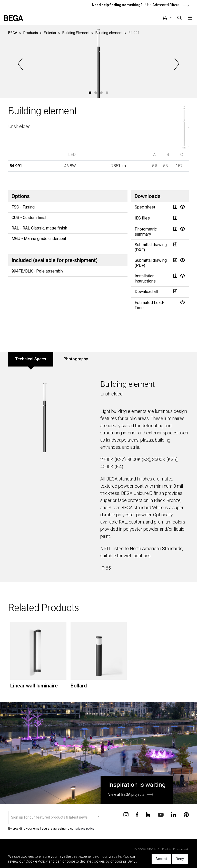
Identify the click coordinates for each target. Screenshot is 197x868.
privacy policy (85, 829)
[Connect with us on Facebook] (137, 814)
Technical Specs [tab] (31, 359)
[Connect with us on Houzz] (148, 814)
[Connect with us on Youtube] (161, 814)
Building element (109, 33)
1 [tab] (90, 93)
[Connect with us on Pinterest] (186, 814)
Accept (161, 859)
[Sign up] (55, 817)
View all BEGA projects (126, 794)
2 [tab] (96, 93)
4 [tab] (107, 93)
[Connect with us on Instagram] (126, 814)
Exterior (50, 33)
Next (176, 64)
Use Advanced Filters (167, 5)
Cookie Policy (37, 861)
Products (31, 33)
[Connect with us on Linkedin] (174, 814)
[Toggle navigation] (190, 18)
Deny (180, 859)
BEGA (13, 33)
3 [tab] (101, 93)
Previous (21, 64)
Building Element (76, 33)
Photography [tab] (76, 359)
